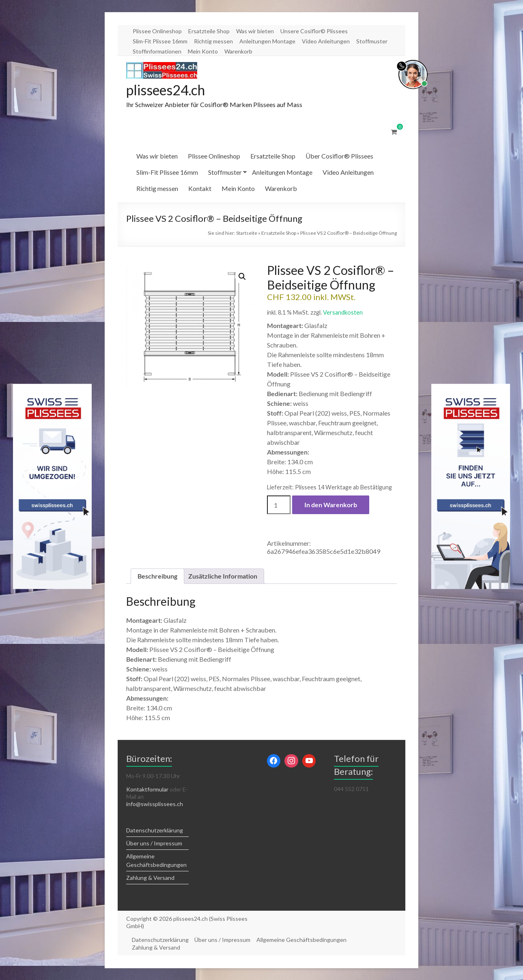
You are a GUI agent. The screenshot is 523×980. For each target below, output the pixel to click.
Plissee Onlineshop (157, 31)
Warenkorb (238, 51)
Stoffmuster (372, 41)
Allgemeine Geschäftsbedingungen (303, 940)
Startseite (247, 233)
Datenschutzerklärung (155, 831)
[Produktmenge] (279, 505)
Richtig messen (213, 41)
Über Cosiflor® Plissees (339, 156)
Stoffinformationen (157, 51)
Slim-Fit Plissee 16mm (160, 41)
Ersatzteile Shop (209, 31)
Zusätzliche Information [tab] (223, 576)
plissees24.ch (169, 90)
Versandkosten (343, 313)
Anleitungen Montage (267, 41)
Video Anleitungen (326, 41)
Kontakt (200, 189)
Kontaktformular (147, 790)
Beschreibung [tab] (157, 576)
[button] (242, 277)
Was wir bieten (255, 31)
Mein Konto (203, 51)
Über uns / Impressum (154, 844)
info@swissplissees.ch (155, 804)
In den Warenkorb (331, 505)
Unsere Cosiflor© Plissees (314, 31)
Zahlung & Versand (150, 878)
